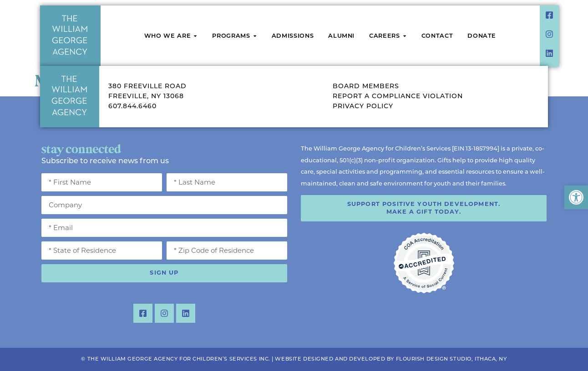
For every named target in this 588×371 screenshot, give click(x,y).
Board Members (366, 87)
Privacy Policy (363, 107)
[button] (576, 197)
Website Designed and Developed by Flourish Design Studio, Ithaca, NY (391, 359)
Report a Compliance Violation (398, 97)
